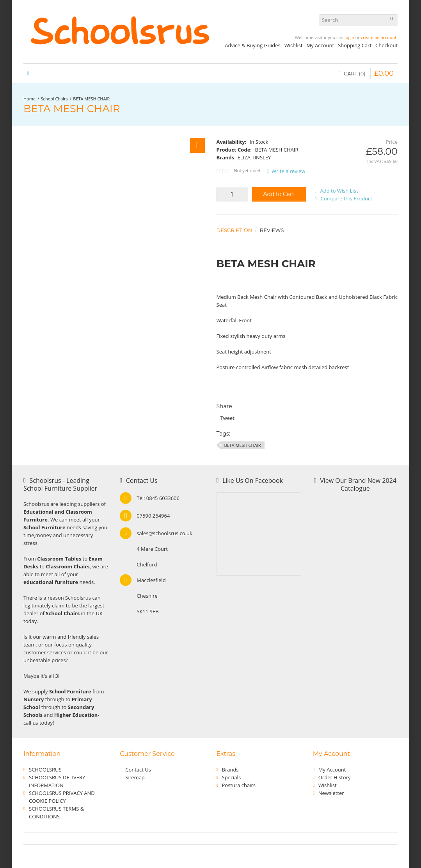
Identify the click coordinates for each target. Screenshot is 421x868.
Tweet (227, 418)
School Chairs (54, 99)
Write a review (286, 171)
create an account (379, 37)
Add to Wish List (339, 191)
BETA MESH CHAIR (91, 99)
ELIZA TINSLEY (254, 157)
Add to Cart (279, 194)
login (349, 37)
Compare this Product (346, 198)
